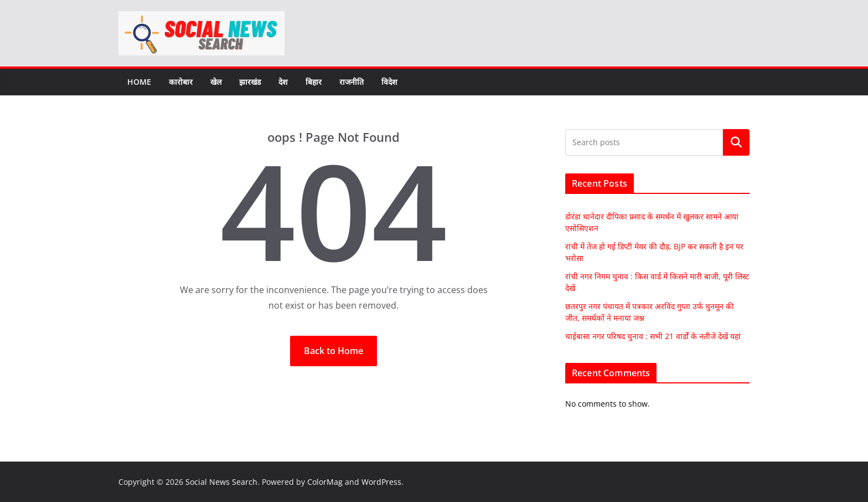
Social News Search (221, 482)
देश (283, 82)
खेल (216, 82)
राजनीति (352, 82)
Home (139, 82)
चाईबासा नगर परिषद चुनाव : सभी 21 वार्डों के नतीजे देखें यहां (653, 336)
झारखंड (250, 82)
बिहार (314, 82)
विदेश (389, 82)
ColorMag (325, 482)
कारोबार (181, 82)
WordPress (381, 482)
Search (736, 142)
